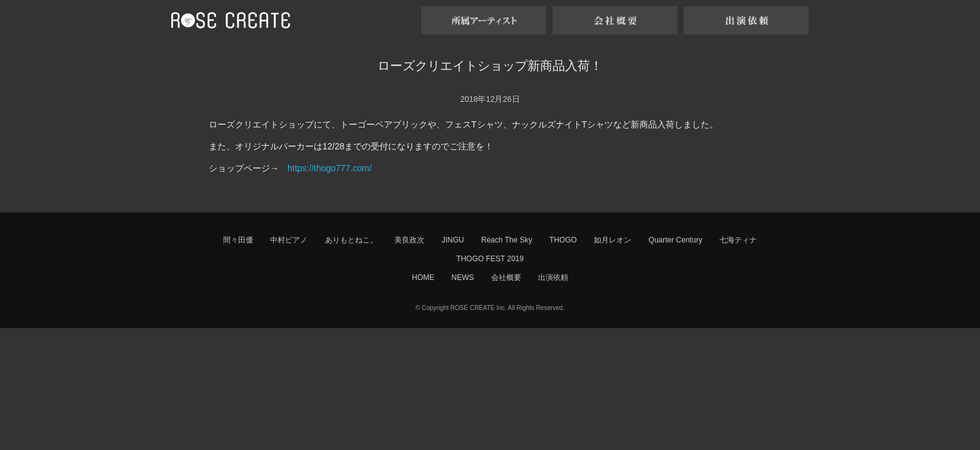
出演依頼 (553, 277)
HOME (423, 277)
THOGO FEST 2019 (490, 259)
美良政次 (409, 240)
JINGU (452, 240)
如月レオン (612, 240)
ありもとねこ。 (351, 240)
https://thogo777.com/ (330, 168)
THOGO (563, 240)
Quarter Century (676, 240)
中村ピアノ (289, 240)
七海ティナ (738, 240)
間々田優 (238, 240)
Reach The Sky (507, 240)
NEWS (462, 277)
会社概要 (506, 277)
